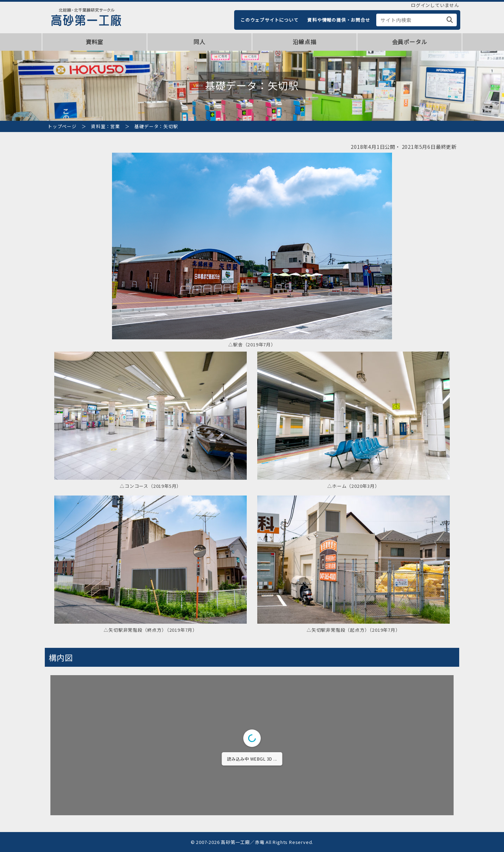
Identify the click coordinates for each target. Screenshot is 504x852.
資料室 (94, 42)
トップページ (62, 126)
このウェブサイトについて (269, 20)
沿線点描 (304, 42)
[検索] (450, 20)
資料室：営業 (106, 126)
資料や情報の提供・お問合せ (339, 20)
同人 (199, 42)
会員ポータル (410, 42)
